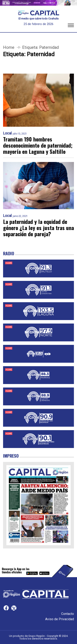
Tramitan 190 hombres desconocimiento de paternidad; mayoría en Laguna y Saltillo (38, 145)
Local (7, 133)
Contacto (68, 614)
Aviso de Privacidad (60, 619)
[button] (71, 26)
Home (9, 47)
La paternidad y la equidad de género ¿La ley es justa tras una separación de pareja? (38, 228)
